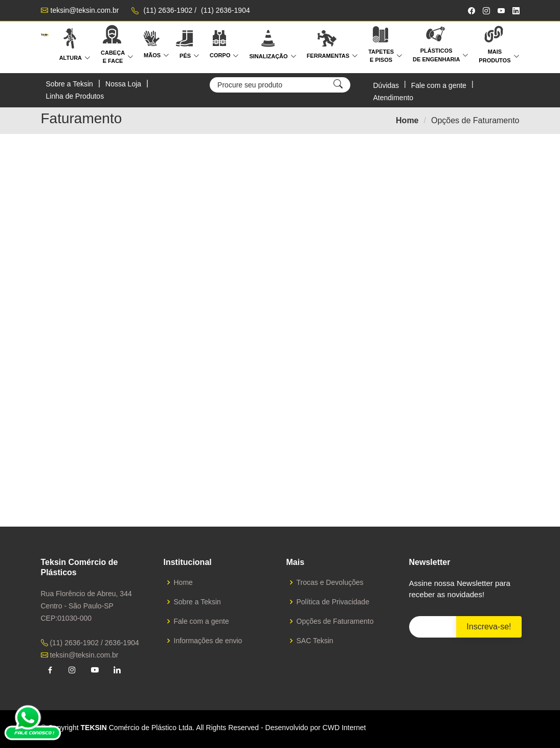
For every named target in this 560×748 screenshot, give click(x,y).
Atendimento (393, 98)
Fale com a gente (439, 85)
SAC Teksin (315, 641)
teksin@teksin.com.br (85, 10)
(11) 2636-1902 (168, 10)
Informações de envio (208, 641)
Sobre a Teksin (70, 84)
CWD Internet (344, 728)
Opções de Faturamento (335, 621)
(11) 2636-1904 (226, 10)
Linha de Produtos (75, 96)
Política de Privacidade (333, 602)
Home (407, 120)
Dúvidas (386, 85)
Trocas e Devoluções (330, 582)
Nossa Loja (123, 84)
